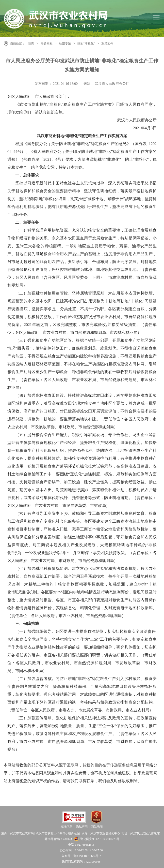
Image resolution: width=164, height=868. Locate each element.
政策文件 (107, 44)
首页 (31, 44)
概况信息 (66, 827)
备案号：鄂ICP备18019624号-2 (81, 856)
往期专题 (65, 44)
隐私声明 (82, 827)
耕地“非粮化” (86, 44)
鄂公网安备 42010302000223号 (100, 839)
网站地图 (97, 827)
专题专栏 (47, 44)
